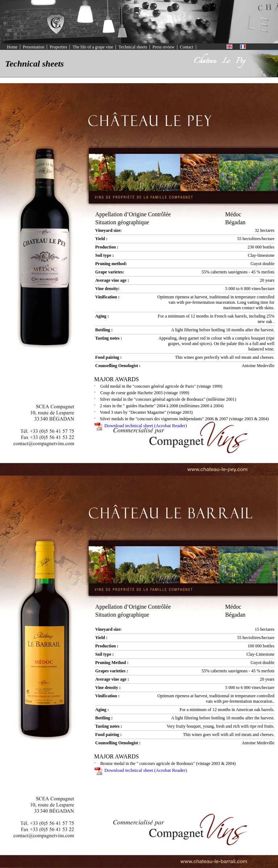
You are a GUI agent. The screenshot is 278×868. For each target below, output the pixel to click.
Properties (58, 47)
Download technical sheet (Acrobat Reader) (140, 426)
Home (12, 47)
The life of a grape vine (93, 47)
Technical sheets (133, 47)
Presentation (33, 47)
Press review (163, 47)
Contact (187, 47)
